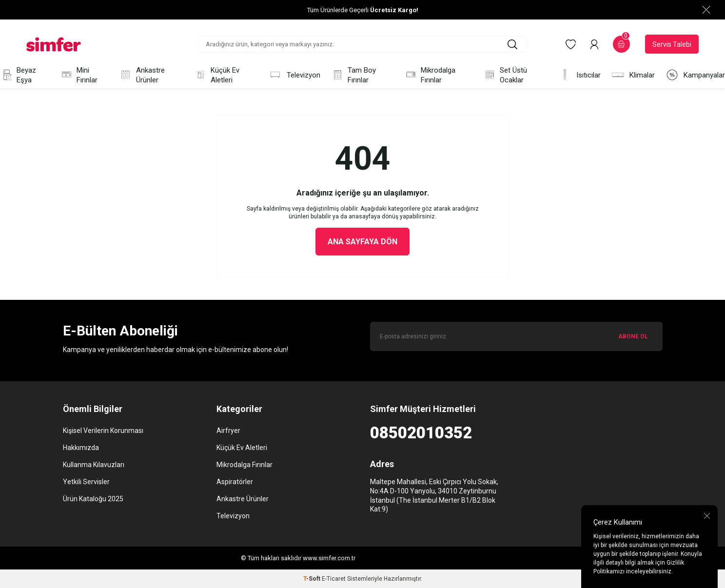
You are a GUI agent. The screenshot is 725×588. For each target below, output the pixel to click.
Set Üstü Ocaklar (505, 75)
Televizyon (294, 75)
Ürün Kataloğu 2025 (93, 499)
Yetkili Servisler (86, 482)
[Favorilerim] (571, 44)
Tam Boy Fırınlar (353, 75)
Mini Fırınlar (79, 75)
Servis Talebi (672, 44)
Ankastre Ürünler (142, 75)
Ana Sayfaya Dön (362, 242)
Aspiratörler (235, 482)
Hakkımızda (81, 448)
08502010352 (421, 433)
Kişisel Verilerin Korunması (103, 431)
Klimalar (633, 75)
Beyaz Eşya (18, 75)
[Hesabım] (594, 44)
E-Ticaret (334, 579)
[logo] (54, 44)
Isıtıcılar (579, 75)
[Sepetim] (621, 44)
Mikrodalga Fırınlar (430, 75)
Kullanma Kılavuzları (94, 465)
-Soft (313, 579)
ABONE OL (633, 336)
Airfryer (228, 431)
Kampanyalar (695, 75)
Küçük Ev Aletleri (217, 75)
